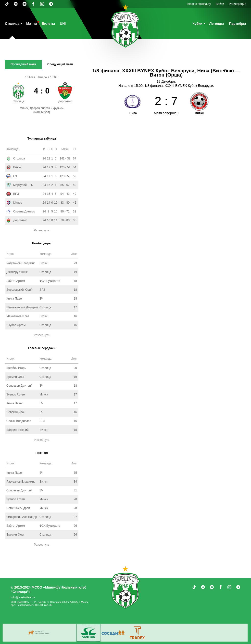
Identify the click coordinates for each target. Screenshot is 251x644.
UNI (63, 24)
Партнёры (238, 24)
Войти (220, 4)
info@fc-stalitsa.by (199, 4)
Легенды (217, 24)
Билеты (48, 24)
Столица (12, 24)
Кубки (197, 24)
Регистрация (238, 4)
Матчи (31, 24)
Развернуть (42, 230)
